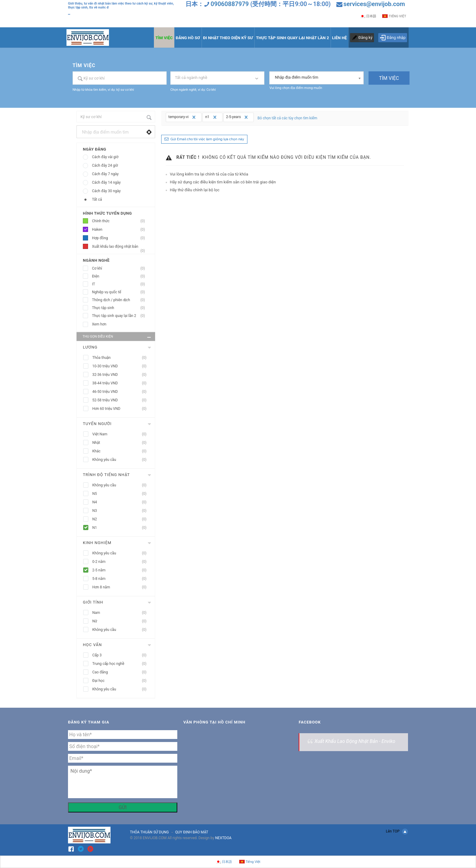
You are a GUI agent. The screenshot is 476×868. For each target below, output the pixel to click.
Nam (121, 613)
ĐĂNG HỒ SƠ (188, 38)
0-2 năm (121, 562)
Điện (120, 276)
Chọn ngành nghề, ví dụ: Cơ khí (193, 90)
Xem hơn (99, 324)
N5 (121, 494)
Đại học (121, 681)
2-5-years (238, 117)
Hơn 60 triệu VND (121, 409)
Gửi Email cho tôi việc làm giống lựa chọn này (207, 139)
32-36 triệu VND (121, 375)
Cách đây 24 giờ (105, 165)
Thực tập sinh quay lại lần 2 (120, 316)
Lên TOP (397, 832)
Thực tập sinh (120, 308)
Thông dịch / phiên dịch (120, 300)
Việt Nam (121, 434)
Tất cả (97, 199)
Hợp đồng (120, 238)
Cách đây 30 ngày (106, 191)
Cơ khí (120, 269)
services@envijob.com (374, 4)
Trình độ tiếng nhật (106, 475)
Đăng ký (365, 37)
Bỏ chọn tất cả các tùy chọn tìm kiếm (287, 118)
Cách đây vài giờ (105, 157)
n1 (211, 117)
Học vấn (92, 645)
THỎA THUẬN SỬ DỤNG (149, 832)
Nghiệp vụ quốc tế (120, 292)
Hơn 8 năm (121, 587)
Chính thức (120, 221)
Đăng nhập (393, 38)
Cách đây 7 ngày (105, 174)
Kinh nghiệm (97, 543)
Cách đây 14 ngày (106, 182)
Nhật (121, 443)
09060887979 (230, 4)
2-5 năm (121, 570)
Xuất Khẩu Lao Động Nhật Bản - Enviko (355, 741)
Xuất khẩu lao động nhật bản (120, 248)
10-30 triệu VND (121, 366)
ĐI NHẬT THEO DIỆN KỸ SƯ (228, 38)
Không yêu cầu (121, 460)
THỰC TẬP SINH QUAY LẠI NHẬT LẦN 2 (292, 38)
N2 (121, 519)
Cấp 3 (121, 655)
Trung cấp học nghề (121, 664)
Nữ (121, 621)
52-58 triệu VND (121, 400)
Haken (120, 230)
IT (120, 284)
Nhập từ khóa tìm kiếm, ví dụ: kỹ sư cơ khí (103, 90)
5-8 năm (121, 579)
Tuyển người (97, 424)
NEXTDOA (223, 838)
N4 (121, 502)
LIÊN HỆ (340, 38)
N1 (121, 528)
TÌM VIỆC (164, 38)
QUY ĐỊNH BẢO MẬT (192, 832)
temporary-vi (183, 117)
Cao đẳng (121, 672)
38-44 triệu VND (121, 383)
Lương (90, 347)
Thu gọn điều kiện (117, 337)
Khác (121, 451)
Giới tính (93, 602)
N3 (121, 511)
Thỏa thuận (121, 358)
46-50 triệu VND (121, 392)
